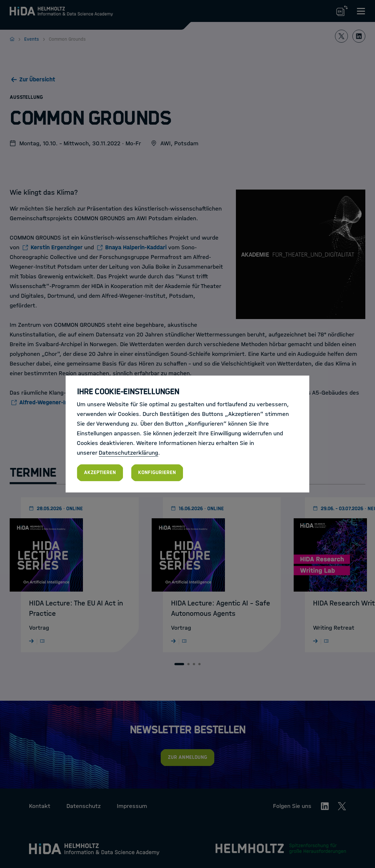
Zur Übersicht (37, 79)
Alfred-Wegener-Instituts (53, 402)
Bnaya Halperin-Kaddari (136, 247)
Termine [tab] (33, 473)
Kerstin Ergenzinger (57, 247)
